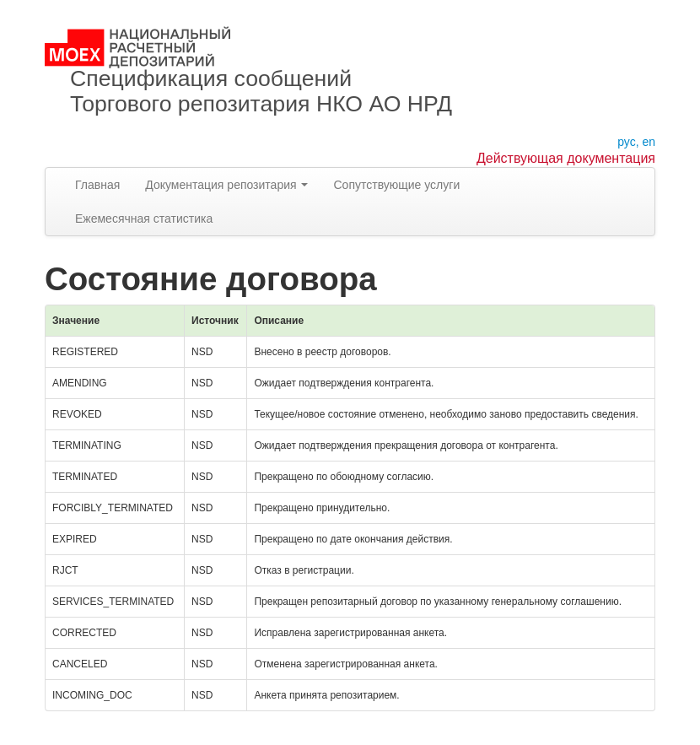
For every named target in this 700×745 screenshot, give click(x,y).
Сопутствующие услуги (396, 185)
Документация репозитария (226, 185)
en (649, 142)
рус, (628, 142)
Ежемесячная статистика (144, 219)
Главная (97, 185)
